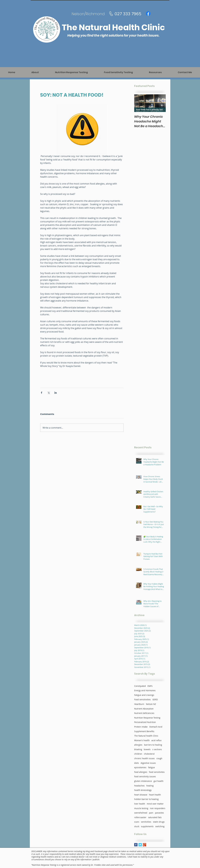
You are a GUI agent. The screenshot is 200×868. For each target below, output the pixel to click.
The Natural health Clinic (146, 736)
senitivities (146, 822)
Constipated (140, 686)
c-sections (157, 749)
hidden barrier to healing (146, 799)
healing (150, 786)
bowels (147, 749)
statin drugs (159, 822)
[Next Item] (161, 103)
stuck (137, 826)
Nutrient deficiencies (144, 713)
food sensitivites (157, 772)
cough (159, 758)
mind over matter (155, 804)
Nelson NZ (151, 704)
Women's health (142, 740)
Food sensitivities (142, 699)
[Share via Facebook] (42, 393)
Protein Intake (141, 727)
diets (137, 763)
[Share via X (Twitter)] (49, 393)
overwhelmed (141, 813)
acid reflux (156, 740)
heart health (155, 795)
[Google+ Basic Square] (144, 845)
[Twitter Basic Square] (140, 845)
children (138, 754)
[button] (155, 72)
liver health (140, 804)
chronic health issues (144, 758)
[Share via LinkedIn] (56, 393)
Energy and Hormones (145, 690)
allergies (138, 745)
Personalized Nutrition (145, 722)
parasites (159, 813)
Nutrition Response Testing (147, 718)
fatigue (151, 767)
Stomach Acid (156, 727)
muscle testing (141, 808)
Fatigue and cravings (144, 695)
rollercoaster (140, 817)
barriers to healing (153, 745)
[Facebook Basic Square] (136, 845)
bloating (138, 749)
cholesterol (149, 754)
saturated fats (155, 817)
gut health (158, 781)
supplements (147, 826)
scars (137, 822)
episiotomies (140, 767)
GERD (155, 699)
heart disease (141, 795)
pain (151, 813)
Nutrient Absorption (144, 709)
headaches (139, 786)
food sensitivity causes (145, 776)
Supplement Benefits (144, 731)
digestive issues (148, 763)
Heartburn (139, 704)
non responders (158, 808)
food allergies (141, 772)
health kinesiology (143, 790)
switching (160, 826)
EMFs (150, 686)
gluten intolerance (143, 781)
